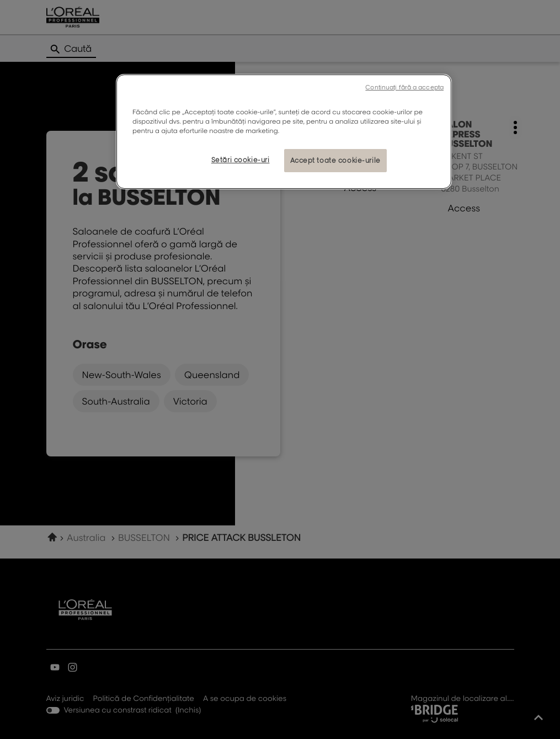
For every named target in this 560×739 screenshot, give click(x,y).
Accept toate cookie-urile (335, 160)
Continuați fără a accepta (404, 87)
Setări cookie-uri (241, 160)
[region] (284, 132)
